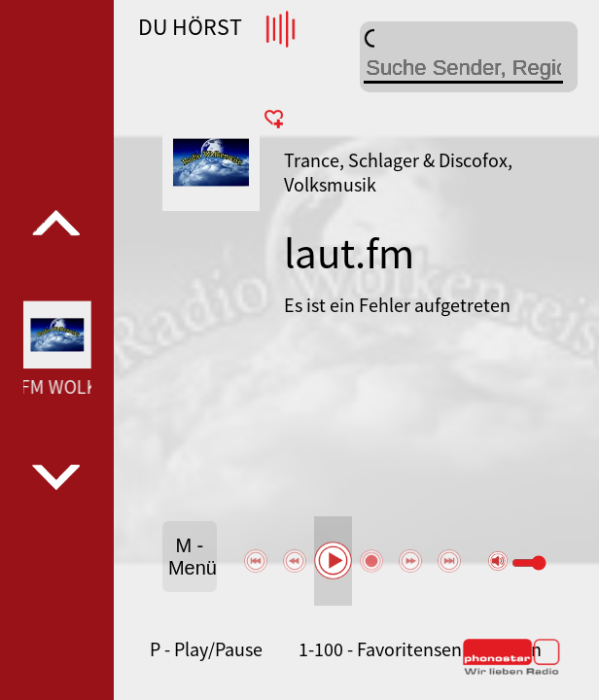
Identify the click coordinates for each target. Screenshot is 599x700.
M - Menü (193, 557)
